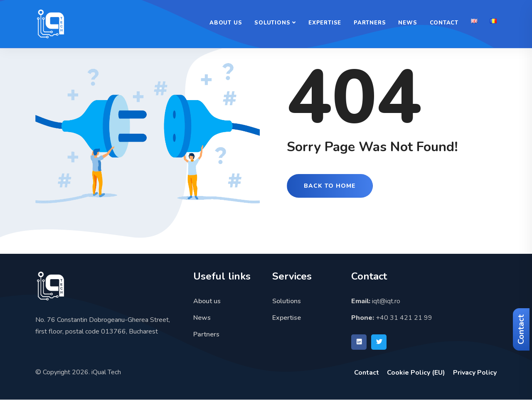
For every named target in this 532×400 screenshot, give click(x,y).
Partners (370, 23)
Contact (521, 329)
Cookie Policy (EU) (416, 373)
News (408, 23)
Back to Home (330, 186)
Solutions (272, 23)
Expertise (325, 23)
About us (226, 23)
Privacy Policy (475, 373)
